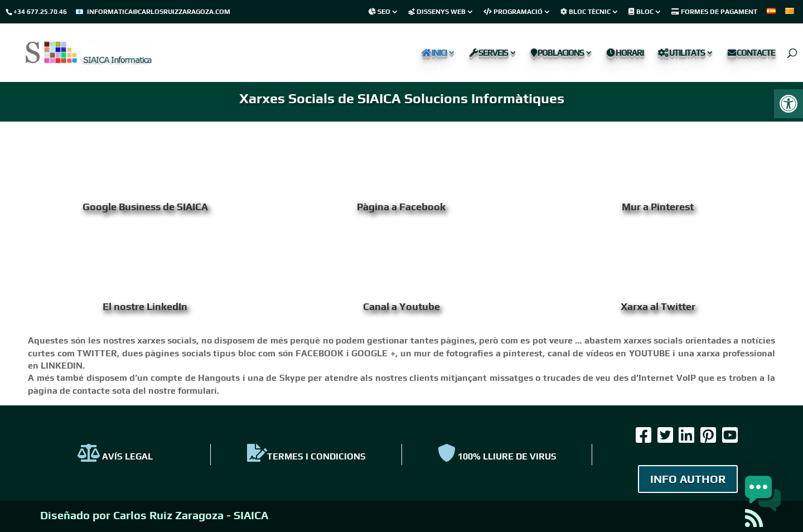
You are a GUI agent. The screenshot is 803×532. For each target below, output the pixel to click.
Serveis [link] (489, 53)
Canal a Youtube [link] (401, 306)
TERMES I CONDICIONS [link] (306, 456)
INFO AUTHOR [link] (688, 479)
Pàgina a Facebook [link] (401, 207)
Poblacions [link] (557, 53)
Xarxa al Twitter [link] (658, 306)
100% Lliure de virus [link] (497, 456)
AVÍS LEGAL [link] (115, 456)
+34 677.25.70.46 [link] (40, 12)
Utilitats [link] (681, 53)
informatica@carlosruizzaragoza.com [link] (159, 12)
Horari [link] (625, 53)
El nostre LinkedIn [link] (145, 306)
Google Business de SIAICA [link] (145, 207)
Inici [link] (434, 53)
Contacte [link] (751, 53)
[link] (789, 104)
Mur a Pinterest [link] (658, 207)
